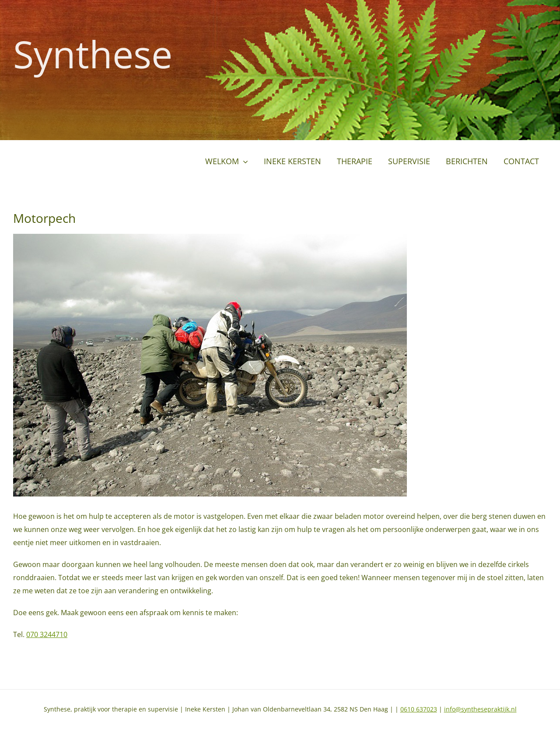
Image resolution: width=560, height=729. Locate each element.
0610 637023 (419, 709)
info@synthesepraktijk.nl (480, 709)
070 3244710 (47, 634)
